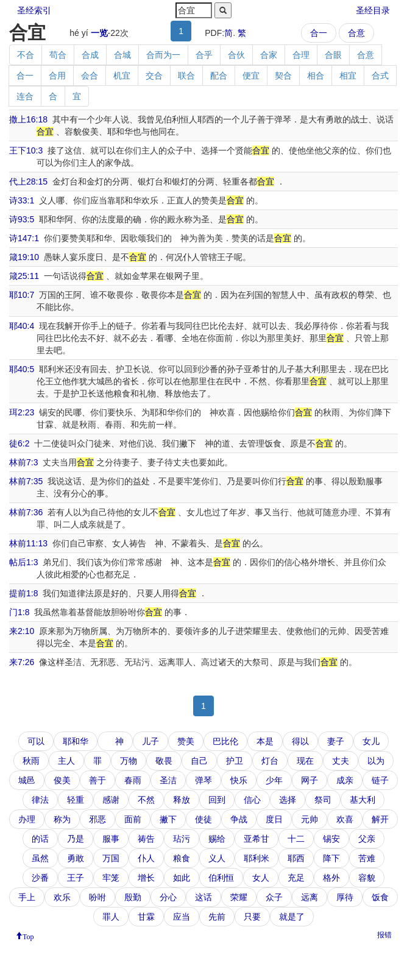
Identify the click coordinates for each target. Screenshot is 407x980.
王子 (76, 878)
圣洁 (168, 780)
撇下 (168, 819)
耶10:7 (22, 295)
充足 (296, 878)
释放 (182, 800)
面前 (133, 819)
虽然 (40, 858)
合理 (301, 55)
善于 (97, 780)
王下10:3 (26, 150)
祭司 (323, 800)
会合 (90, 76)
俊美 (62, 780)
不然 (146, 800)
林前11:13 (28, 543)
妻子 (336, 741)
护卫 (235, 761)
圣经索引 (34, 10)
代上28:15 (28, 182)
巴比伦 (225, 741)
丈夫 (341, 761)
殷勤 (133, 897)
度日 (274, 819)
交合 (154, 76)
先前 (217, 917)
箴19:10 (24, 257)
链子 (380, 780)
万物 (129, 761)
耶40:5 (22, 369)
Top (28, 936)
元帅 (310, 819)
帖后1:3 (23, 562)
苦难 (367, 858)
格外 (331, 878)
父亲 (367, 839)
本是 (265, 741)
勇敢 (76, 858)
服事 (111, 839)
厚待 (345, 897)
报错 (384, 935)
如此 (182, 878)
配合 (219, 76)
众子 (274, 897)
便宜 (251, 76)
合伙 (236, 55)
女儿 (371, 741)
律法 (40, 800)
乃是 (76, 839)
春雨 (133, 780)
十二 (296, 839)
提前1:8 (23, 593)
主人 (66, 761)
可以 (36, 741)
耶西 (296, 858)
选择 (288, 800)
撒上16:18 (28, 119)
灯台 (270, 761)
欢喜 (345, 819)
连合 (25, 96)
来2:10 (22, 631)
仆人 (146, 858)
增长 (146, 878)
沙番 (40, 878)
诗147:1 (24, 238)
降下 (331, 858)
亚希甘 (257, 839)
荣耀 (239, 897)
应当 (182, 917)
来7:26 (22, 662)
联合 (186, 76)
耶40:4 (22, 326)
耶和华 (76, 741)
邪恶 (97, 819)
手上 (27, 897)
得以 (300, 741)
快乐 (239, 780)
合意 (356, 33)
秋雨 (31, 761)
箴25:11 (24, 276)
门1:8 (19, 612)
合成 (90, 55)
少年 (274, 780)
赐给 (217, 839)
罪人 (111, 917)
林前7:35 (26, 481)
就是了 (292, 917)
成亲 (345, 780)
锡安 (331, 839)
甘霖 (146, 917)
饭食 (380, 897)
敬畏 (164, 761)
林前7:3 (23, 462)
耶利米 (257, 858)
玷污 (182, 839)
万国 (111, 858)
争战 (239, 819)
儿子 (150, 741)
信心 (252, 800)
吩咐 (97, 897)
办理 (27, 819)
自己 (199, 761)
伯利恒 (221, 878)
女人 (261, 878)
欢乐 (62, 897)
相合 (316, 76)
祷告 (146, 839)
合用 (57, 76)
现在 (305, 761)
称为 (62, 819)
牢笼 (111, 878)
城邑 (27, 780)
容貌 (367, 878)
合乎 (204, 55)
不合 (26, 55)
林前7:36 (26, 512)
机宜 (122, 76)
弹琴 (203, 780)
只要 (252, 917)
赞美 (186, 741)
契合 (283, 76)
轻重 (76, 800)
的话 (40, 839)
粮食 (182, 858)
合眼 (333, 55)
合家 (269, 55)
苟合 (58, 55)
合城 (122, 55)
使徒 (203, 819)
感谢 (111, 800)
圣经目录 (373, 10)
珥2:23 (22, 412)
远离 (310, 897)
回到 (217, 800)
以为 (376, 761)
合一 (319, 33)
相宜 (348, 76)
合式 (380, 76)
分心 (168, 897)
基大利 (363, 800)
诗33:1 (22, 200)
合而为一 (163, 55)
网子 (310, 780)
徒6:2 (19, 443)
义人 (217, 858)
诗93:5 (22, 219)
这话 (203, 897)
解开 (380, 819)
